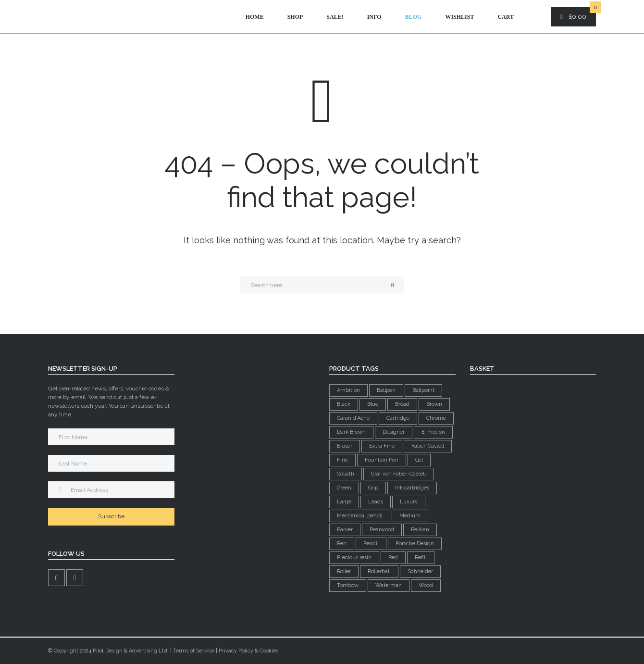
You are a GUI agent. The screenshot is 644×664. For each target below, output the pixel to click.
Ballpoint (423, 390)
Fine (342, 460)
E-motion (433, 432)
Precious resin (354, 558)
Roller (344, 571)
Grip (373, 488)
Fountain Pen (382, 460)
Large (344, 502)
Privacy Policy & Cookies (248, 651)
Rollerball (379, 571)
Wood (426, 585)
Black (344, 404)
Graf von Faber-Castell (398, 474)
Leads (376, 502)
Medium (410, 516)
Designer (394, 432)
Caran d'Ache (353, 418)
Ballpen (386, 390)
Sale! (335, 17)
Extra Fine (382, 446)
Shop (295, 17)
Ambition (348, 390)
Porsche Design (415, 544)
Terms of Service (194, 651)
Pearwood (382, 530)
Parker (345, 530)
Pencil (371, 544)
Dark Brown (351, 432)
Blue (373, 404)
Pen (342, 544)
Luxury (409, 502)
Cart (506, 17)
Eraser (345, 446)
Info (374, 17)
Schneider (420, 571)
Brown (434, 404)
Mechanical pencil (360, 516)
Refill (421, 558)
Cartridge (398, 418)
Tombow (348, 585)
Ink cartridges (412, 488)
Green (344, 488)
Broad (402, 404)
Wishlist (459, 17)
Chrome (436, 418)
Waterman (389, 585)
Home (255, 17)
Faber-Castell (428, 446)
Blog (414, 17)
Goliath (346, 474)
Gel (419, 460)
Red (393, 558)
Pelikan (420, 530)
